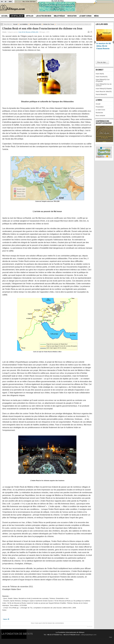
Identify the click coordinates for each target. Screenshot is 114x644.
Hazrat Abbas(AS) (101, 94)
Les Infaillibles (24, 24)
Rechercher (99, 113)
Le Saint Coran (100, 110)
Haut (111, 637)
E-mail (91, 32)
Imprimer (88, 32)
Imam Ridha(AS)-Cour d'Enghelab (103, 80)
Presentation (100, 107)
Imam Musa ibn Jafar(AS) (104, 92)
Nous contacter (100, 116)
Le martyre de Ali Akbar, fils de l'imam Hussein (104, 46)
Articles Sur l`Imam (49, 24)
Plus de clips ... (102, 62)
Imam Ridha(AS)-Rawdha (104, 89)
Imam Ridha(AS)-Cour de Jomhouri (104, 85)
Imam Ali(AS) (100, 74)
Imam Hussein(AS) (102, 77)
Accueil (15, 24)
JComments (90, 627)
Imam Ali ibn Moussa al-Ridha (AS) (28, 32)
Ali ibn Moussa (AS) (36, 24)
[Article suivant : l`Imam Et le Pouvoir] (6, 619)
